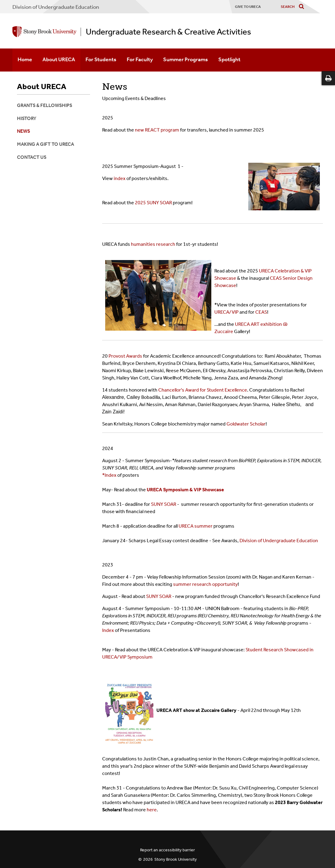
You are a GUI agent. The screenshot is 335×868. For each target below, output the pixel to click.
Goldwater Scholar (246, 424)
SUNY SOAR (164, 504)
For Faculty (140, 59)
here (152, 810)
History (27, 118)
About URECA (59, 59)
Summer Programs (186, 59)
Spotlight (229, 59)
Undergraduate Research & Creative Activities (168, 32)
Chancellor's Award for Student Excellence (203, 390)
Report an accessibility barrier (167, 850)
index (120, 178)
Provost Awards (125, 356)
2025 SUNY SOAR (153, 203)
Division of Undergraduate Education (56, 7)
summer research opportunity (205, 584)
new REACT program (157, 130)
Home (25, 59)
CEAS (261, 312)
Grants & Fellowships (45, 105)
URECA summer (196, 526)
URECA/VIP (226, 312)
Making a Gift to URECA (45, 144)
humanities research (153, 244)
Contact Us (32, 157)
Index (109, 630)
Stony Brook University (176, 859)
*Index (109, 475)
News (23, 131)
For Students (101, 59)
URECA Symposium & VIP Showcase (186, 490)
